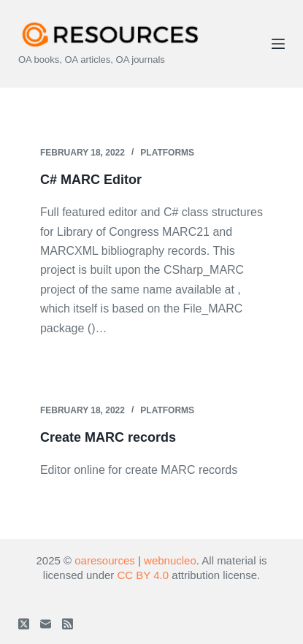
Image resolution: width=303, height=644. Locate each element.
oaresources (105, 560)
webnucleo (170, 560)
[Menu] (278, 44)
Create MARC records (108, 437)
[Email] (46, 624)
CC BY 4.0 (143, 575)
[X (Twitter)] (24, 624)
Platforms (167, 153)
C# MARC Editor (91, 180)
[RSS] (68, 624)
